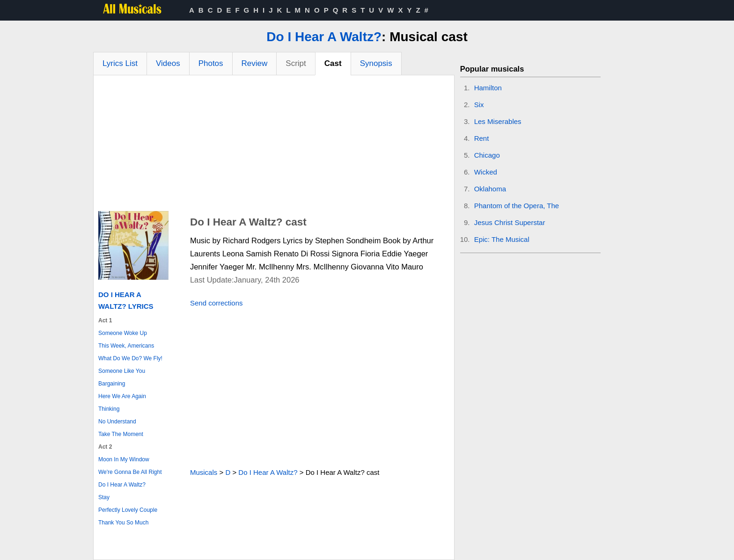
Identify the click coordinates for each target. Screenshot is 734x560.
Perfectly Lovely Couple (128, 510)
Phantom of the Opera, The (517, 206)
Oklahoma (490, 189)
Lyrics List (120, 63)
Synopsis (376, 63)
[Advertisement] (274, 145)
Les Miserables (498, 121)
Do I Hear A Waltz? (324, 37)
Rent (482, 138)
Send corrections (217, 303)
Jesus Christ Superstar (510, 222)
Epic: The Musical (502, 239)
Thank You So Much (123, 523)
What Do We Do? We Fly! (130, 358)
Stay (104, 497)
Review (255, 63)
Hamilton (488, 88)
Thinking (109, 409)
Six (479, 105)
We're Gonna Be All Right (130, 472)
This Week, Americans (126, 346)
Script (296, 63)
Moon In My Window (124, 459)
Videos (168, 63)
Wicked (486, 172)
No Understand (117, 422)
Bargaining (112, 384)
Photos (211, 63)
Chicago (487, 155)
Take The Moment (121, 434)
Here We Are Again (122, 396)
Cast (333, 63)
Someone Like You (122, 371)
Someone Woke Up (123, 333)
